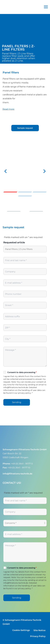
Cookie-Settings (21, 630)
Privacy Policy (38, 636)
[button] (5, 171)
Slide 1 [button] (10, 192)
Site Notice (39, 630)
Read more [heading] (8, 109)
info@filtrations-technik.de (17, 474)
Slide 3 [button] (40, 192)
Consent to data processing (22, 372)
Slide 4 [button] (25, 196)
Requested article (14, 242)
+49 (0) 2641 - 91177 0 (22, 464)
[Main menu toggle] (46, 7)
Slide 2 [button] (25, 192)
